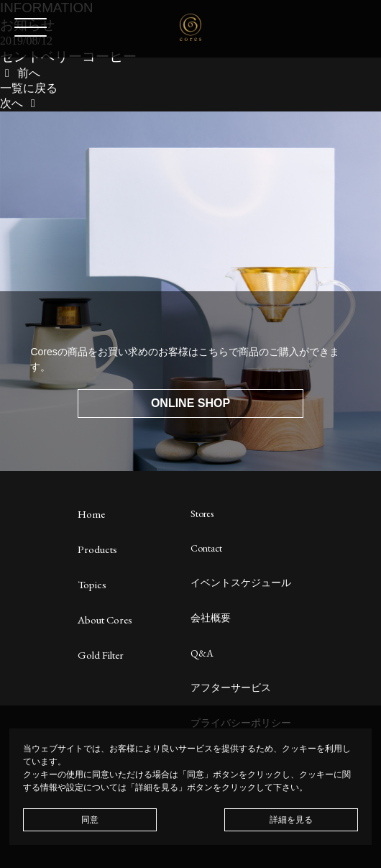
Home (91, 514)
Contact (206, 548)
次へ (20, 103)
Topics (92, 584)
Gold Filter (101, 655)
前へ (20, 73)
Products (97, 549)
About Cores (105, 620)
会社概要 (211, 618)
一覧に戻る (29, 88)
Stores (202, 513)
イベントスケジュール (241, 583)
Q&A (202, 653)
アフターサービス (231, 687)
